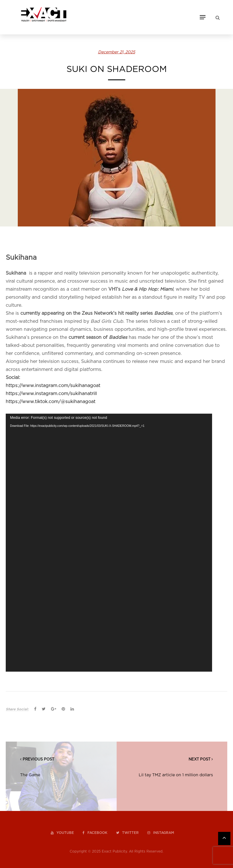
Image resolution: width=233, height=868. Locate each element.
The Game (30, 775)
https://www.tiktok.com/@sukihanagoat (51, 402)
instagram (161, 833)
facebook (95, 833)
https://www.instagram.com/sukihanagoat (53, 386)
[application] (109, 543)
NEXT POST (199, 759)
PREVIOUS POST (38, 759)
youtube (62, 833)
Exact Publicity (114, 851)
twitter (127, 833)
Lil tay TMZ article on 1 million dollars (176, 775)
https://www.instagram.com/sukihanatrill (51, 394)
